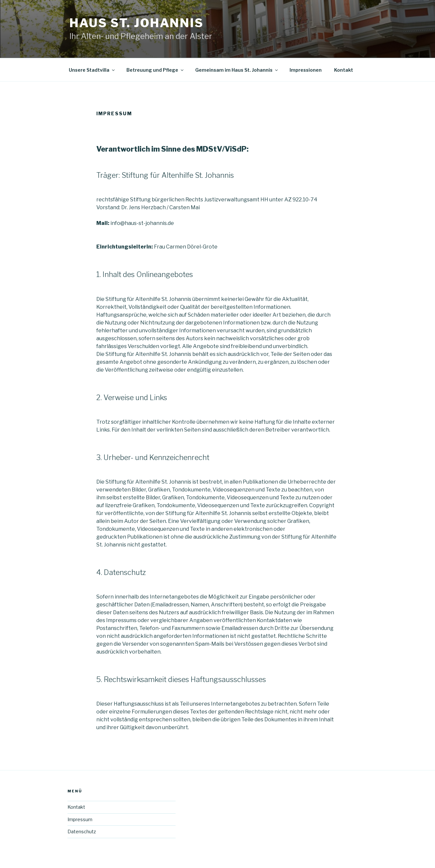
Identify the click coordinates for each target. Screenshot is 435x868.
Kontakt (344, 70)
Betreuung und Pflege (155, 70)
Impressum (80, 819)
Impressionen (306, 70)
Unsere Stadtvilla (92, 70)
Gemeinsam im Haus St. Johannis (237, 70)
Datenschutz (82, 831)
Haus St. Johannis (137, 23)
